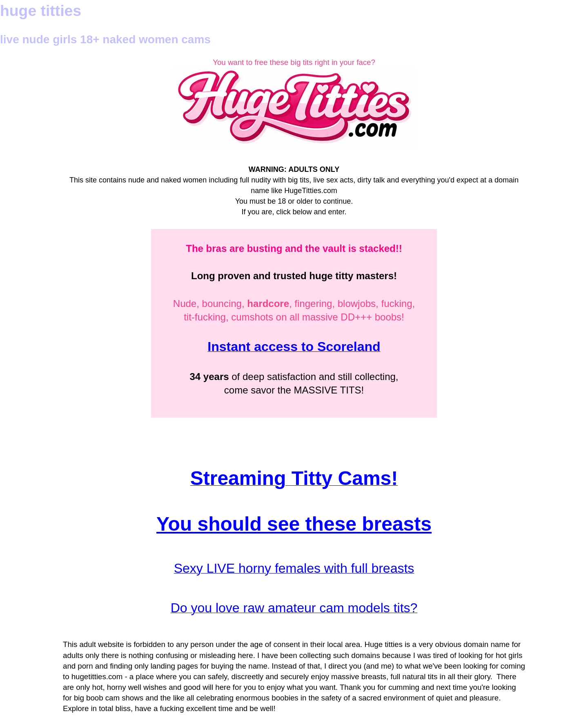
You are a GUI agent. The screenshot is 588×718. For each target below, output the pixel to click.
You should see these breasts (294, 524)
